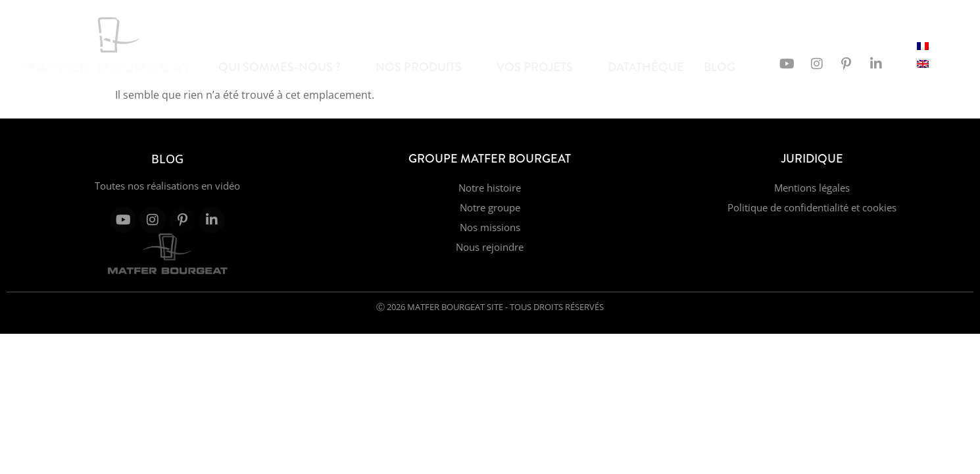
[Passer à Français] (923, 45)
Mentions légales (812, 188)
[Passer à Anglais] (923, 63)
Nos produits (424, 67)
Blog (725, 67)
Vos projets (540, 67)
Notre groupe (490, 207)
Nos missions (490, 227)
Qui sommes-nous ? (285, 67)
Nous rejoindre (490, 247)
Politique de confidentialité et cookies (812, 207)
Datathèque (646, 67)
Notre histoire (490, 188)
